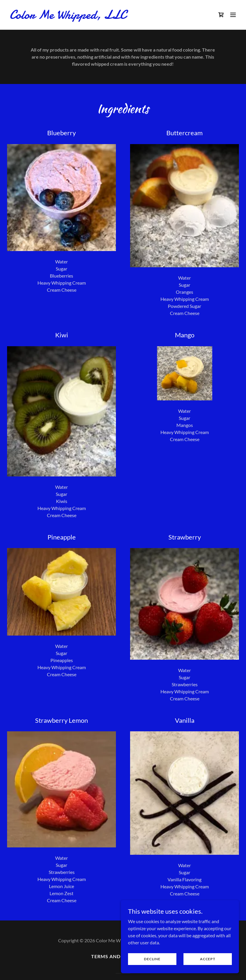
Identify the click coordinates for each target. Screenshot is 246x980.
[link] (68, 17)
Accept (208, 959)
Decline (152, 959)
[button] (233, 15)
